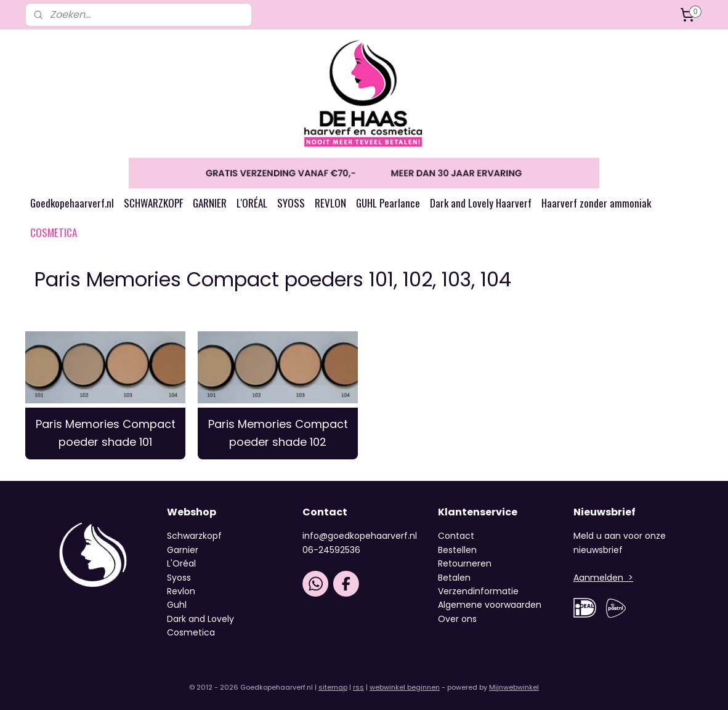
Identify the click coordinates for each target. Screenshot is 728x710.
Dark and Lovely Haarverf (481, 203)
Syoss (179, 578)
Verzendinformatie (478, 591)
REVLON (330, 203)
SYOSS (291, 203)
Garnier (183, 550)
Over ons (459, 619)
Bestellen (457, 550)
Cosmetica (191, 632)
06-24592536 (331, 550)
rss (358, 687)
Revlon (181, 591)
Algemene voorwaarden (490, 605)
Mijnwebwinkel (514, 687)
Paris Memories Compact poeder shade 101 (106, 433)
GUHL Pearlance (388, 203)
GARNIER (210, 203)
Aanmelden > (603, 578)
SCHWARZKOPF (153, 203)
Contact (456, 536)
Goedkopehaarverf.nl (72, 203)
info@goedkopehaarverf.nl (360, 536)
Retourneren (465, 563)
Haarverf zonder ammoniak (596, 203)
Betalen (454, 578)
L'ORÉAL (252, 203)
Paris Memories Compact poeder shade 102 (278, 433)
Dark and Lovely (200, 619)
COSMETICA (54, 232)
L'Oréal (181, 563)
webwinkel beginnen (405, 687)
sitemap (333, 687)
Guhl (177, 605)
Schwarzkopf (194, 536)
